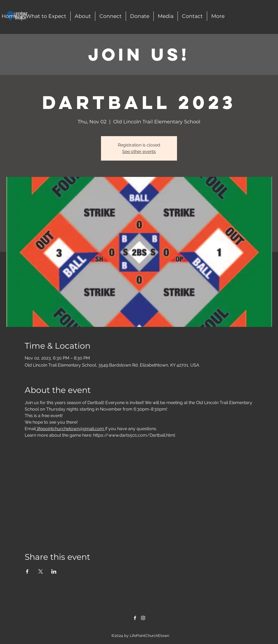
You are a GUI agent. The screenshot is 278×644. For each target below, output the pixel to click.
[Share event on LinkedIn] (54, 571)
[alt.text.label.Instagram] (143, 618)
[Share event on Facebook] (27, 571)
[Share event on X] (41, 571)
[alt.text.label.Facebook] (135, 618)
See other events (139, 151)
